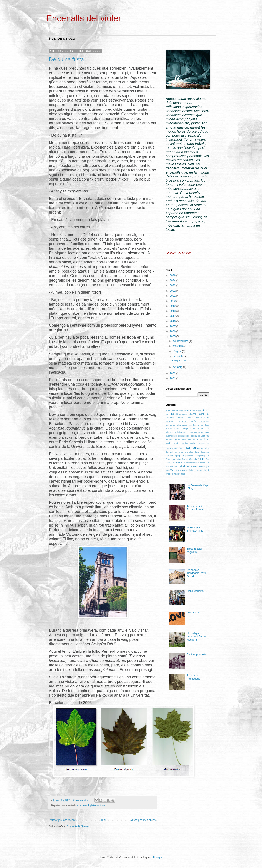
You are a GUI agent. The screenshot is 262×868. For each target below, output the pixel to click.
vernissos (198, 470)
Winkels (169, 474)
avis (189, 410)
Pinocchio (170, 459)
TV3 (168, 470)
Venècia (189, 470)
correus (169, 421)
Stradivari (177, 463)
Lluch (200, 439)
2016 (173, 321)
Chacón (192, 414)
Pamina (169, 456)
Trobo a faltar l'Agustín (195, 550)
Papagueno (179, 456)
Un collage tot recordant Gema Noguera (196, 636)
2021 (173, 296)
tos (176, 466)
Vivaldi (206, 470)
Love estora (194, 612)
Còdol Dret (203, 414)
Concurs (189, 417)
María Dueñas (181, 443)
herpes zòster (183, 436)
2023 (173, 286)
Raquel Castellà (189, 459)
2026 (173, 276)
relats (201, 459)
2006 (173, 331)
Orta (197, 452)
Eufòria (169, 429)
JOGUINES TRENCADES (195, 529)
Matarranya (177, 448)
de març (178, 367)
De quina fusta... (69, 59)
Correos (199, 417)
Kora (184, 439)
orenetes (189, 452)
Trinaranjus (204, 466)
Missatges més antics (143, 820)
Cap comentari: (81, 800)
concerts (180, 417)
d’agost (177, 351)
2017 (173, 316)
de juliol (178, 356)
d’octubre (179, 346)
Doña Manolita (200, 421)
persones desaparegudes (197, 456)
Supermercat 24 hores (194, 463)
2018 (173, 311)
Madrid (169, 443)
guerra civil (171, 436)
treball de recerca (188, 466)
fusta (103, 805)
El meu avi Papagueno (193, 677)
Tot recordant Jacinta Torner (195, 508)
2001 (173, 378)
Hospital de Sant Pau (199, 436)
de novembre (181, 341)
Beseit (206, 410)
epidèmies (187, 425)
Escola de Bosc (201, 425)
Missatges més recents (63, 820)
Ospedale (205, 452)
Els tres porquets (197, 654)
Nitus (181, 452)
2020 (173, 301)
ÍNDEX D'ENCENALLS (62, 39)
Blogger (158, 858)
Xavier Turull (179, 474)
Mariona (193, 443)
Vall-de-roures (178, 470)
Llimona (192, 439)
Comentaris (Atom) (78, 826)
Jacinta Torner (173, 439)
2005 (173, 336)
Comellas (170, 417)
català (175, 414)
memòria (192, 447)
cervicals (183, 414)
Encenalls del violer (84, 18)
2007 (173, 326)
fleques (196, 429)
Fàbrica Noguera (183, 429)
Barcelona (196, 410)
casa (168, 414)
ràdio (178, 459)
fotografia (182, 432)
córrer (206, 417)
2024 (173, 281)
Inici (104, 820)
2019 (173, 306)
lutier (207, 439)
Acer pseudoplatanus (88, 805)
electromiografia (173, 425)
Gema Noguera (202, 432)
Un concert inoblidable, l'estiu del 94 (197, 573)
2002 (173, 373)
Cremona (182, 421)
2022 (173, 291)
